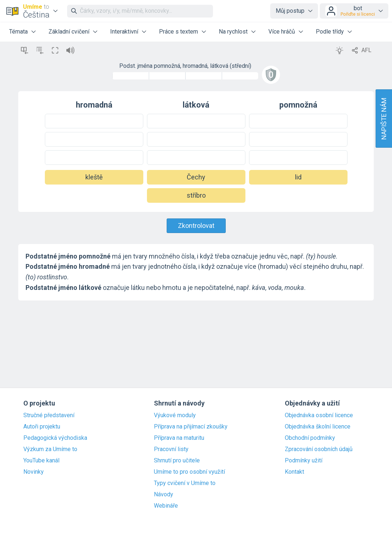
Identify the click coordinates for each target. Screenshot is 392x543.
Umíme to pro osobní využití (189, 472)
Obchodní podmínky (310, 438)
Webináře (166, 506)
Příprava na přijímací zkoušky (191, 427)
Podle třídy (330, 32)
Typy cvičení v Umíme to (185, 483)
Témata (18, 32)
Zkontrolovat (196, 226)
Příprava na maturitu (179, 438)
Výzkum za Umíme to (50, 449)
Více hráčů (282, 32)
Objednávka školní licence (318, 427)
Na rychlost (233, 32)
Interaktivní (124, 32)
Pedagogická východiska (55, 438)
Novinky (34, 472)
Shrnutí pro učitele (177, 461)
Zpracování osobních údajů (319, 449)
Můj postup (290, 11)
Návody (164, 494)
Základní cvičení (69, 32)
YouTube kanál (41, 461)
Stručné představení (49, 415)
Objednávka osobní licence (319, 415)
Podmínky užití (304, 461)
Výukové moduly (175, 415)
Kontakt (294, 472)
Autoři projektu (42, 427)
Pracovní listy (171, 449)
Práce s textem (178, 32)
